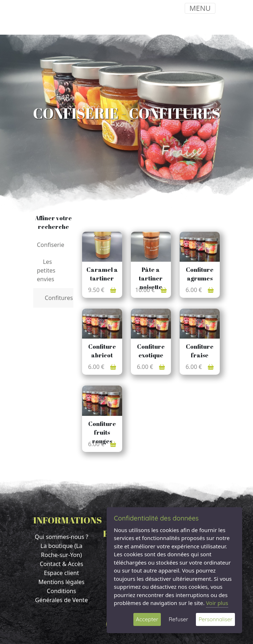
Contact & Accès (61, 564)
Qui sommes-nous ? (61, 537)
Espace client (62, 573)
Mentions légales (61, 582)
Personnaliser (215, 619)
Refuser (179, 619)
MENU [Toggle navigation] (200, 8)
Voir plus (217, 603)
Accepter (147, 619)
